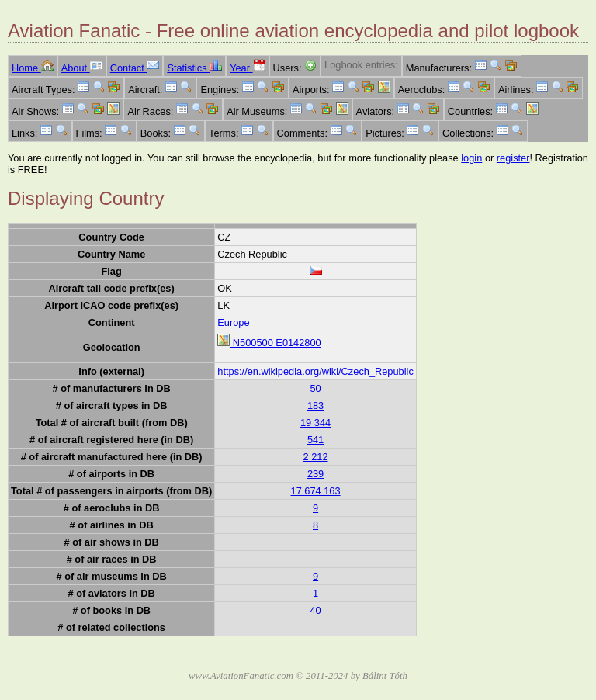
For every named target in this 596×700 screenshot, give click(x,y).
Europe (233, 322)
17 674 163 (316, 491)
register (513, 158)
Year (247, 68)
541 (315, 440)
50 (315, 388)
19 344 (315, 423)
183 (315, 405)
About (82, 68)
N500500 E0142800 (269, 343)
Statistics (194, 68)
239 (315, 474)
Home (33, 68)
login (471, 158)
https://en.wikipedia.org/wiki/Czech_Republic (315, 371)
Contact (135, 68)
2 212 (316, 457)
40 (315, 610)
